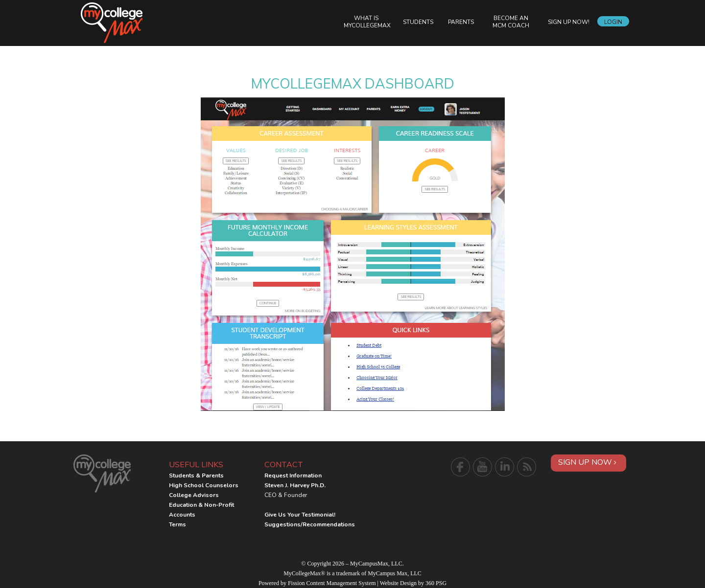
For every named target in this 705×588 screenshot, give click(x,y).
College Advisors (194, 495)
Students (418, 22)
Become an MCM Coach (511, 22)
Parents (461, 22)
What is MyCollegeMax (367, 22)
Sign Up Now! (569, 22)
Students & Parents (196, 475)
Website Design (398, 583)
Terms (177, 524)
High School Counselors (204, 485)
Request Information (293, 475)
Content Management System (341, 583)
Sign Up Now (587, 462)
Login (613, 22)
